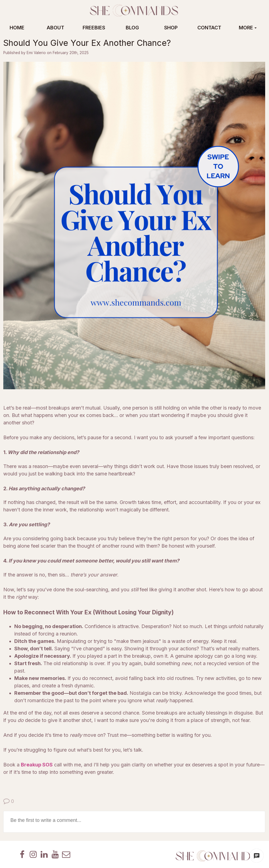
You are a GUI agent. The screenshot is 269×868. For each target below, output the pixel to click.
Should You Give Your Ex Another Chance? (87, 43)
